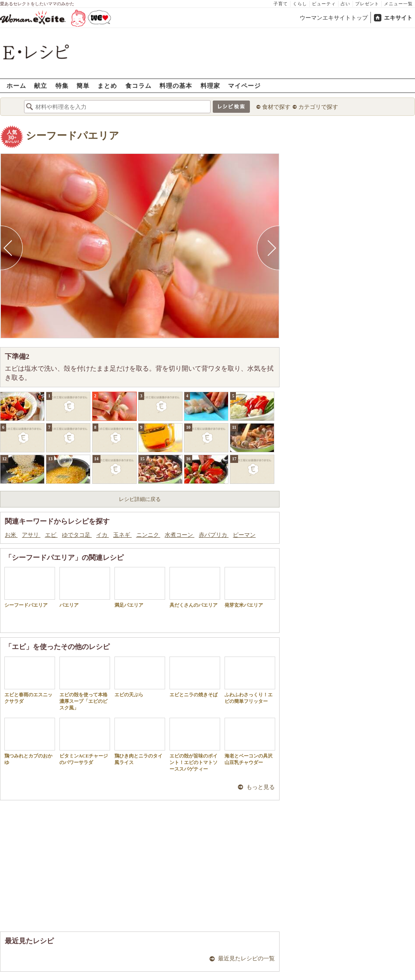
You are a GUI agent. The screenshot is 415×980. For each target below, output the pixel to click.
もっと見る (261, 787)
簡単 (83, 85)
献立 (41, 85)
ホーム (16, 85)
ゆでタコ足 (77, 535)
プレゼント (367, 4)
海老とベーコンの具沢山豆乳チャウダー (250, 741)
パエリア (85, 587)
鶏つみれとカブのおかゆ (30, 741)
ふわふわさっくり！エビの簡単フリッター (250, 680)
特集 (62, 85)
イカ (102, 535)
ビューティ (324, 4)
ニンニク (148, 535)
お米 (11, 535)
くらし (300, 4)
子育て (281, 4)
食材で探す (276, 107)
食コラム (138, 85)
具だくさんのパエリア (195, 587)
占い (346, 4)
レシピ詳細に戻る (140, 499)
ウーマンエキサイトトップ (334, 18)
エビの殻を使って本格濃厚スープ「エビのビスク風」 (85, 684)
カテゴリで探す (318, 107)
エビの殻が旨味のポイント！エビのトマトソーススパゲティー (195, 745)
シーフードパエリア (73, 136)
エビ (51, 535)
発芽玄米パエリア (250, 587)
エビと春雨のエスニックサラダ (30, 680)
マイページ (244, 85)
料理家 (210, 85)
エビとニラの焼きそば (195, 677)
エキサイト (398, 18)
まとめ (107, 85)
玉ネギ (122, 535)
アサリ (31, 535)
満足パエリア (140, 587)
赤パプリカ (214, 535)
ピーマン (244, 535)
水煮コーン (180, 535)
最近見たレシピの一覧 (246, 958)
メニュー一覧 (398, 4)
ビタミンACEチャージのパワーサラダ (85, 741)
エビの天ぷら (140, 677)
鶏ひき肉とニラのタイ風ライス (140, 741)
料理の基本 (176, 85)
